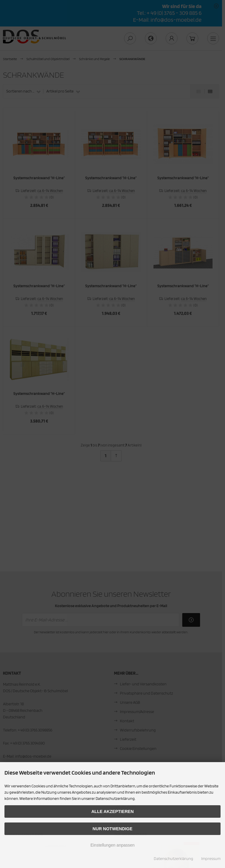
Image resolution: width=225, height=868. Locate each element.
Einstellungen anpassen (113, 845)
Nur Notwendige (113, 829)
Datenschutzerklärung (173, 858)
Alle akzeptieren (113, 811)
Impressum (211, 858)
